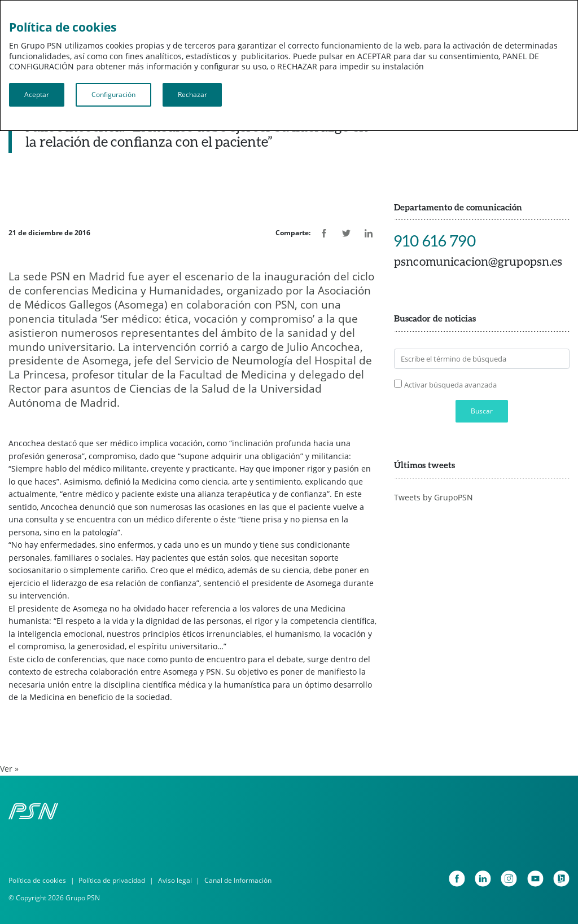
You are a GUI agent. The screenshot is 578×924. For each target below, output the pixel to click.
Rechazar (192, 94)
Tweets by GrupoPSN (433, 497)
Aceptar (37, 94)
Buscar (482, 411)
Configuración (113, 94)
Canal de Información (238, 880)
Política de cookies (37, 880)
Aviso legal (175, 880)
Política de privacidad (112, 880)
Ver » (9, 769)
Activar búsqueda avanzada (450, 385)
